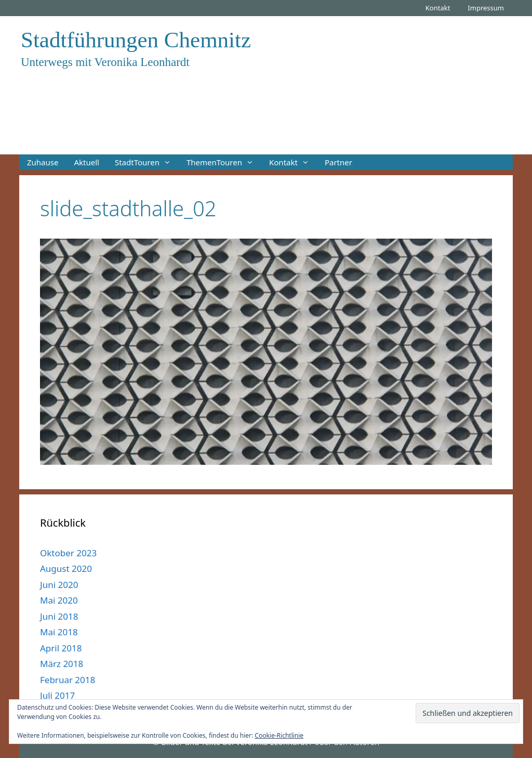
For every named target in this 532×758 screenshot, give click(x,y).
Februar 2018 (68, 680)
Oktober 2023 (68, 553)
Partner (338, 162)
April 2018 (61, 648)
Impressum (486, 8)
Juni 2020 (59, 585)
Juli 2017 (57, 695)
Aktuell (86, 162)
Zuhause (43, 162)
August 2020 (66, 568)
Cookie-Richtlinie (279, 735)
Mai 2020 (59, 600)
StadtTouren (147, 162)
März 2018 (62, 664)
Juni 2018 (59, 616)
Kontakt (438, 8)
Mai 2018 (59, 632)
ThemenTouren (224, 162)
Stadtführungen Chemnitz (136, 40)
